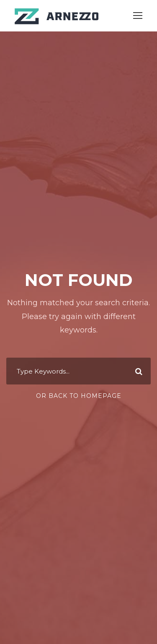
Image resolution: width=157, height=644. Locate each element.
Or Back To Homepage (79, 396)
